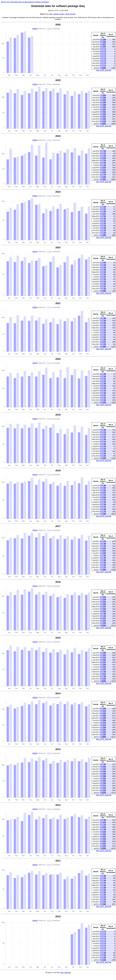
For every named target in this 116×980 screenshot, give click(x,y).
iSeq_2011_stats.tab (104, 907)
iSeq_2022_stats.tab (104, 293)
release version (59, 14)
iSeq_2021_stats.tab (104, 349)
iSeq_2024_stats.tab (104, 182)
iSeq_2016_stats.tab (104, 628)
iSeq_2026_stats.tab (104, 70)
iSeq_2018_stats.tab (104, 516)
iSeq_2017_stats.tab (104, 572)
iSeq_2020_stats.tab (104, 405)
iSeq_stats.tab (65, 972)
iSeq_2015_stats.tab (104, 683)
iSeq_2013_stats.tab (104, 795)
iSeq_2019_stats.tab (104, 461)
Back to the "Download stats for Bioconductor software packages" (25, 2)
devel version (71, 14)
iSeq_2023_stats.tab (104, 238)
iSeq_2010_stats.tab (104, 962)
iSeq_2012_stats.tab (104, 851)
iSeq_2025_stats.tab (104, 126)
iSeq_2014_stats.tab (104, 739)
